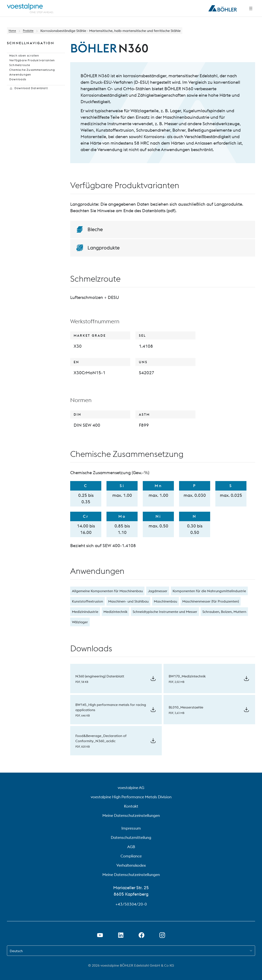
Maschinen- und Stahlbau (128, 601)
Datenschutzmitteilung (131, 837)
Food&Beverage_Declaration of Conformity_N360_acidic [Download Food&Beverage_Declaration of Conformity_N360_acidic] (101, 738)
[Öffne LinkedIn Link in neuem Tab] (121, 935)
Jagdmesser (158, 591)
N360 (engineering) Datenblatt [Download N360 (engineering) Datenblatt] (100, 676)
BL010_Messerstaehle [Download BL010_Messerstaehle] (186, 707)
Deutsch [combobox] (16, 951)
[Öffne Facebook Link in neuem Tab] (141, 935)
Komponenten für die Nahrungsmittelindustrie (209, 591)
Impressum (131, 828)
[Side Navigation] (251, 8)
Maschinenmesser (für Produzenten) (211, 601)
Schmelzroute (18, 74)
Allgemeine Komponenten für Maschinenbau (107, 591)
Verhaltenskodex (131, 865)
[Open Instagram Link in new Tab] (162, 935)
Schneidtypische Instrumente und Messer (165, 612)
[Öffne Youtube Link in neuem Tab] (100, 935)
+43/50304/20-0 (131, 904)
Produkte (33, 31)
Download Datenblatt (27, 109)
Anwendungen (18, 88)
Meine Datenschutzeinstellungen (131, 815)
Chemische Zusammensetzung (31, 81)
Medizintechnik (115, 612)
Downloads (16, 95)
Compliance (131, 856)
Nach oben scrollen (22, 60)
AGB (131, 847)
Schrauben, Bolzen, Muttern (224, 612)
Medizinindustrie (85, 612)
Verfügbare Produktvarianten (30, 67)
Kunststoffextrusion (87, 601)
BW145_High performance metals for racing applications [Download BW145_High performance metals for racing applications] (111, 707)
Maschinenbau (165, 601)
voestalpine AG (131, 788)
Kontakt (131, 806)
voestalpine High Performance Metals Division (131, 797)
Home (13, 31)
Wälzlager (80, 622)
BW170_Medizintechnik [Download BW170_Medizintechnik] (187, 676)
